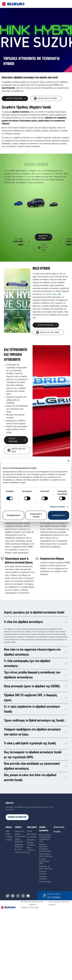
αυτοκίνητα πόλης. (50, 294)
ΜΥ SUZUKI (57, 832)
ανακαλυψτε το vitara (45, 237)
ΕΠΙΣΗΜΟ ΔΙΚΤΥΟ (59, 827)
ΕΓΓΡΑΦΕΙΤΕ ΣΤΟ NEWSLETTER (17, 817)
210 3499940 (54, 897)
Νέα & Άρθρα (32, 834)
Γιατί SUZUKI (32, 837)
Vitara (8, 834)
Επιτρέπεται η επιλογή (36, 515)
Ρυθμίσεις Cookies (57, 507)
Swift (8, 831)
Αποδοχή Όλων (58, 515)
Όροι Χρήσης (25, 902)
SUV (28, 853)
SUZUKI (30, 831)
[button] (36, 622)
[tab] (36, 622)
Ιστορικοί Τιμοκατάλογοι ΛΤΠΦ (44, 861)
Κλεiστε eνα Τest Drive (45, 98)
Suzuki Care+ (20, 831)
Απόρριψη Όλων (13, 515)
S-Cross (9, 837)
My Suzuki (19, 849)
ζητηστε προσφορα (16, 98)
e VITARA (9, 840)
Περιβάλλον (31, 840)
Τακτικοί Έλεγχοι (45, 882)
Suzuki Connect (21, 852)
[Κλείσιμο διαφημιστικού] (69, 461)
